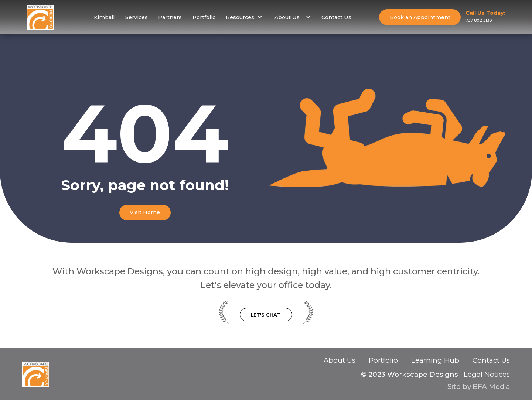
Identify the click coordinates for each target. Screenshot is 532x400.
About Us (340, 361)
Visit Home (145, 212)
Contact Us (336, 17)
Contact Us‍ (491, 361)
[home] (40, 17)
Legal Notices (487, 375)
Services (137, 17)
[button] (244, 17)
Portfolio (204, 17)
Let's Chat (266, 315)
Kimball (104, 17)
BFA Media (491, 387)
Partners (170, 17)
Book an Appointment (420, 17)
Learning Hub (435, 361)
